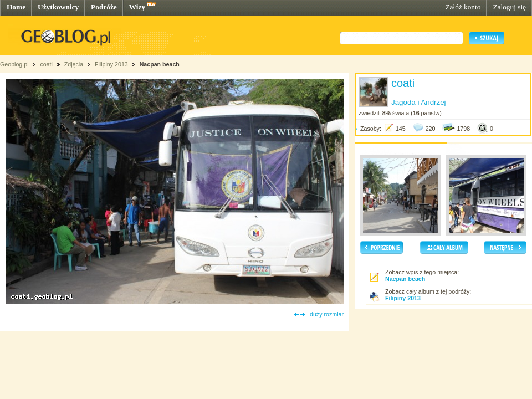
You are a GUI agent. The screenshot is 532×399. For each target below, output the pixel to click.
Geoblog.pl (14, 64)
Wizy (137, 7)
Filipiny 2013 (111, 64)
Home (16, 7)
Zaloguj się (509, 7)
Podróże (104, 7)
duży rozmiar (327, 314)
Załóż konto (463, 7)
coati (46, 64)
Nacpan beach (160, 64)
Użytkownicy (58, 7)
